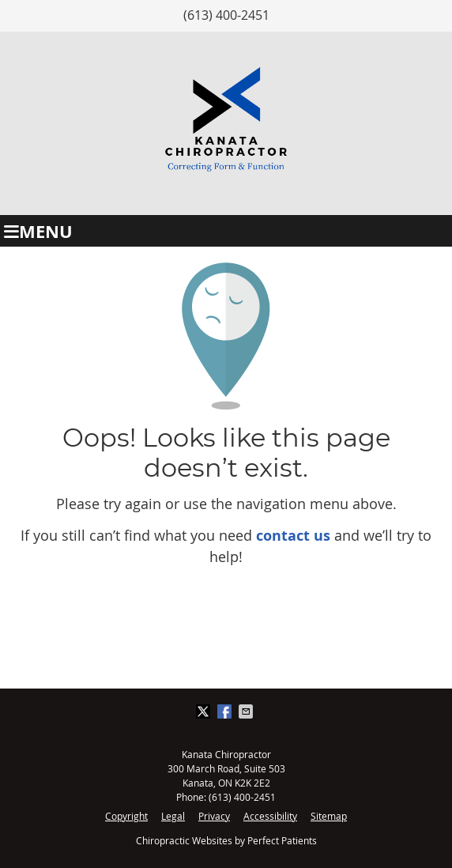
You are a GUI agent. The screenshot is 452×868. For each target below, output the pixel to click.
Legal (173, 816)
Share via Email (247, 711)
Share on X (205, 711)
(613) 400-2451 (226, 15)
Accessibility (270, 816)
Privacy (214, 816)
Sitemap (329, 816)
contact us (293, 536)
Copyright (126, 816)
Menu (38, 231)
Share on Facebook (226, 711)
